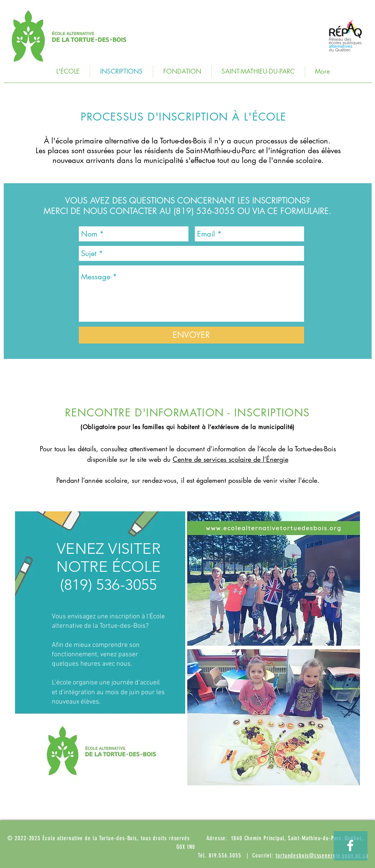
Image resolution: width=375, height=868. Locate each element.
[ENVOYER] (191, 335)
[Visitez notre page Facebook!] (350, 845)
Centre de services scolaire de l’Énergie (230, 459)
